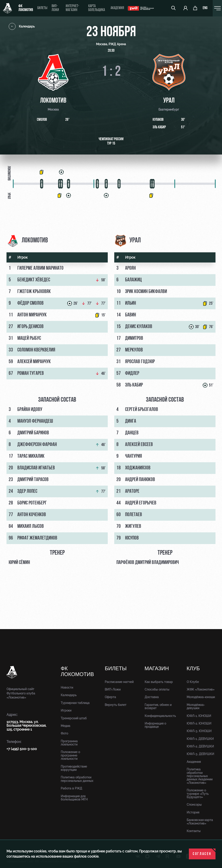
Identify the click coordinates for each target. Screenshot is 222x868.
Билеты (42, 8)
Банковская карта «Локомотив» (200, 822)
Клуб (193, 669)
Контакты (194, 831)
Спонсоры (194, 805)
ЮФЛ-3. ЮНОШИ (199, 731)
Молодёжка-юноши (201, 697)
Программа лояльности (69, 743)
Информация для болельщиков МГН (74, 798)
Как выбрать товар (159, 682)
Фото (64, 733)
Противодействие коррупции (74, 768)
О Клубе (193, 682)
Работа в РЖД (71, 788)
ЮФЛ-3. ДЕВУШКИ (200, 754)
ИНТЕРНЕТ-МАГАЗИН (72, 8)
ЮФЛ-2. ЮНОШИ (199, 723)
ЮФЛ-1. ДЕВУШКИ (200, 739)
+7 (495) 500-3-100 (22, 749)
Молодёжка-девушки (196, 706)
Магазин (157, 669)
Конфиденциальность (160, 716)
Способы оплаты (157, 689)
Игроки (66, 710)
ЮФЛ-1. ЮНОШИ (199, 716)
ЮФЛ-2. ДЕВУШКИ (200, 746)
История (193, 812)
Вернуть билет (116, 705)
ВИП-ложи (55, 8)
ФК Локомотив (26, 8)
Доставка (152, 697)
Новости (67, 688)
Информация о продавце (155, 725)
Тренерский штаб (74, 718)
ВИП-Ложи (113, 689)
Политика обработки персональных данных (77, 779)
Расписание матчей (119, 682)
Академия (117, 8)
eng (205, 8)
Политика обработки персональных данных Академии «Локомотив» (200, 776)
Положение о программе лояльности (70, 755)
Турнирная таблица (75, 703)
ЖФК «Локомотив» (201, 689)
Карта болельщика (97, 8)
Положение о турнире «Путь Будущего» (198, 794)
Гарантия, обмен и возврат (158, 706)
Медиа (65, 726)
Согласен (202, 854)
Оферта (110, 697)
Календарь (22, 26)
